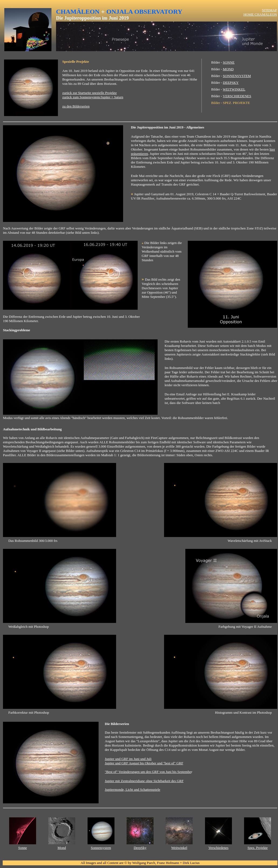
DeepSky (140, 848)
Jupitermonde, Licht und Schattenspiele (133, 789)
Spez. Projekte (258, 848)
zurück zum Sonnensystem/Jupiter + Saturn (93, 97)
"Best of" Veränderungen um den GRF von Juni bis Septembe (148, 772)
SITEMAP (269, 10)
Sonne (22, 848)
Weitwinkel (179, 848)
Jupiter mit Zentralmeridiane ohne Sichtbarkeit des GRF (144, 781)
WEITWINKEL (234, 89)
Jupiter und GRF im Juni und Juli (128, 759)
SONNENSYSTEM (237, 76)
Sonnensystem (101, 848)
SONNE (229, 62)
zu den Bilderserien (76, 106)
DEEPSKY (231, 83)
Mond (62, 848)
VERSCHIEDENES (237, 96)
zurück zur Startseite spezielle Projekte (89, 93)
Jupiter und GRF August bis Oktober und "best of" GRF (144, 763)
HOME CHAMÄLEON (260, 14)
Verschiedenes (218, 848)
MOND (228, 69)
